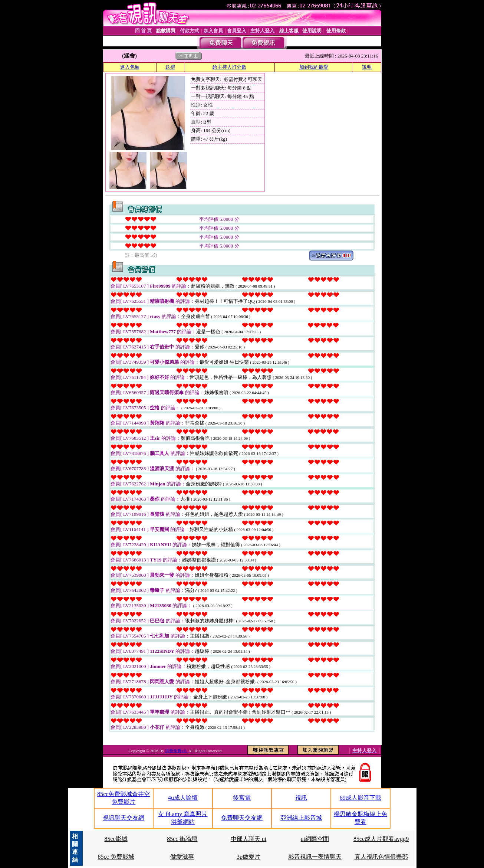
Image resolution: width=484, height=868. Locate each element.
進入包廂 (130, 67)
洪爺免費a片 (177, 751)
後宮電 (242, 798)
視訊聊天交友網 (124, 818)
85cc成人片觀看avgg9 (381, 839)
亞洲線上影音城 (301, 818)
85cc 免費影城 (116, 857)
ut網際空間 (315, 839)
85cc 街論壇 (182, 839)
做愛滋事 (182, 857)
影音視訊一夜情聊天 (315, 857)
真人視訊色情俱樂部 (381, 857)
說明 (367, 67)
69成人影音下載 (360, 798)
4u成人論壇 (183, 798)
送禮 (170, 67)
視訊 (301, 798)
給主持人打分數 (229, 67)
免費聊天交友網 (242, 818)
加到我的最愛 (314, 67)
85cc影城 (116, 839)
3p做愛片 (248, 857)
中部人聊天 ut (248, 839)
